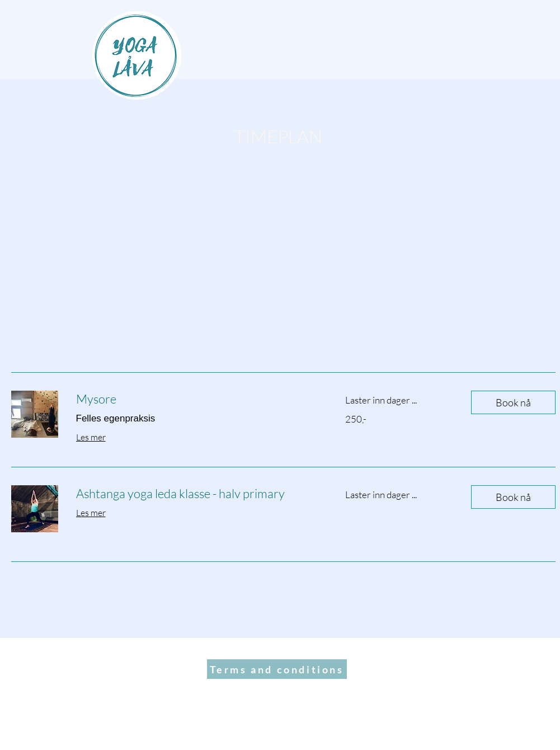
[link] (197, 399)
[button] (513, 402)
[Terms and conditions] (277, 669)
